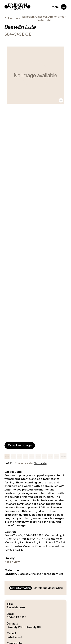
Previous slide (24, 463)
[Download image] (20, 445)
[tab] (21, 588)
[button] (7, 457)
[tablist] (35, 588)
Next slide (40, 463)
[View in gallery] (61, 100)
